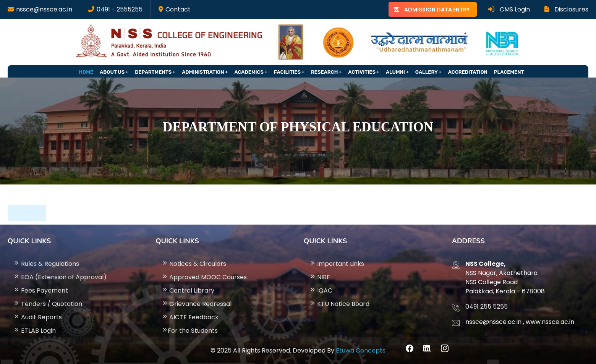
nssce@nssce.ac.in (44, 9)
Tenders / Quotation (48, 304)
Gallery (427, 72)
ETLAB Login (35, 331)
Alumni (395, 72)
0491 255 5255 (487, 307)
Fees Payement (41, 290)
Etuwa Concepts (361, 350)
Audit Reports (38, 317)
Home (86, 72)
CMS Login (509, 9)
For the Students (190, 331)
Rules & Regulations (46, 264)
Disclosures (566, 9)
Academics (249, 72)
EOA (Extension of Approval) (60, 277)
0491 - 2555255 (120, 9)
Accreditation (468, 72)
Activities (362, 72)
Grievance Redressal (197, 304)
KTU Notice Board (339, 304)
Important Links (337, 264)
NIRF (320, 277)
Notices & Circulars (194, 264)
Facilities (287, 72)
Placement (509, 72)
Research (324, 72)
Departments (153, 72)
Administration (203, 72)
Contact (178, 9)
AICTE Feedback (190, 317)
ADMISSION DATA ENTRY (437, 10)
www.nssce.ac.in (550, 322)
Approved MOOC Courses (204, 277)
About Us (112, 72)
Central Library (188, 290)
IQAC (321, 290)
